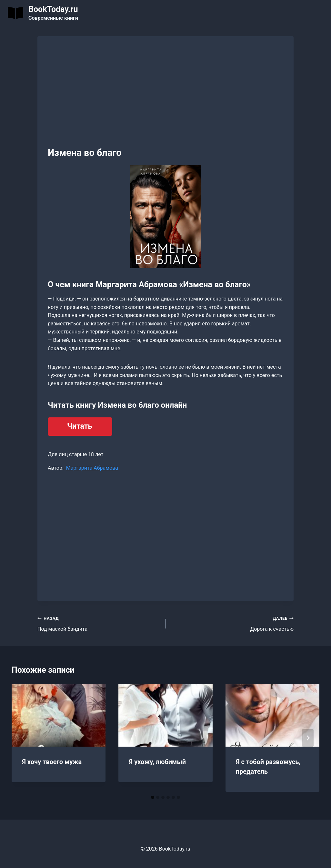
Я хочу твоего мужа (52, 762)
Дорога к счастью (232, 623)
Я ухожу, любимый (157, 762)
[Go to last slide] (23, 738)
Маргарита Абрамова (92, 468)
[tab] (153, 797)
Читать (80, 426)
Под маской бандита (99, 623)
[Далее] (308, 738)
